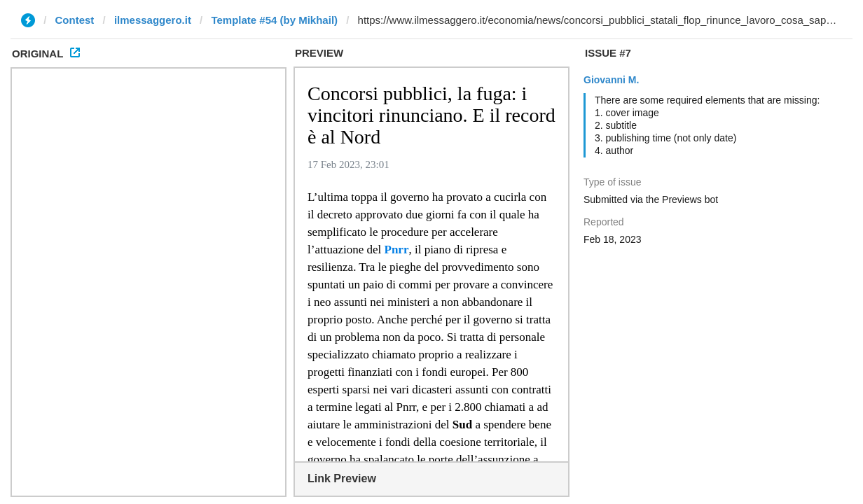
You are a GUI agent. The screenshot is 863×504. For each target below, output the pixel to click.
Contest (75, 20)
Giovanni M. (611, 80)
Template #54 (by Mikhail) (274, 20)
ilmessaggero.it (153, 20)
